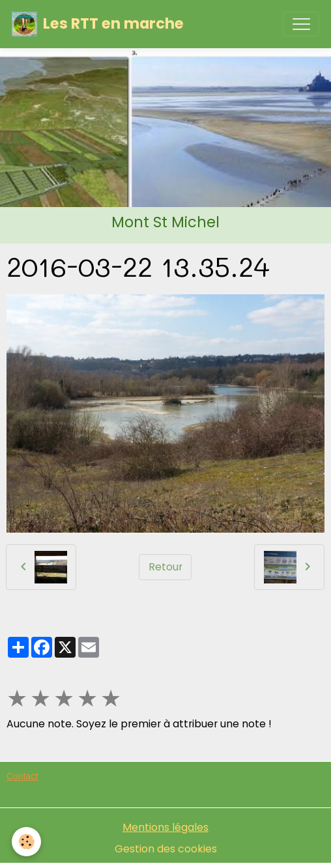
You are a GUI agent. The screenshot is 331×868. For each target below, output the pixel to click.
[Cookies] (26, 842)
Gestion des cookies (166, 849)
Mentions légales (165, 827)
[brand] (98, 24)
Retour (165, 567)
